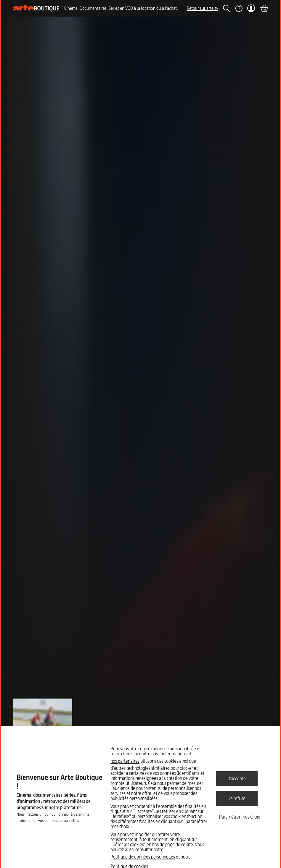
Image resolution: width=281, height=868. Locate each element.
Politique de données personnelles (143, 857)
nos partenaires (125, 761)
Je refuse (237, 798)
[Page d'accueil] (36, 8)
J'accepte (237, 778)
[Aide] (239, 8)
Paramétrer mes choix (240, 817)
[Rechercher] (227, 8)
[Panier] (264, 8)
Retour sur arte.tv (203, 8)
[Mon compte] (251, 8)
